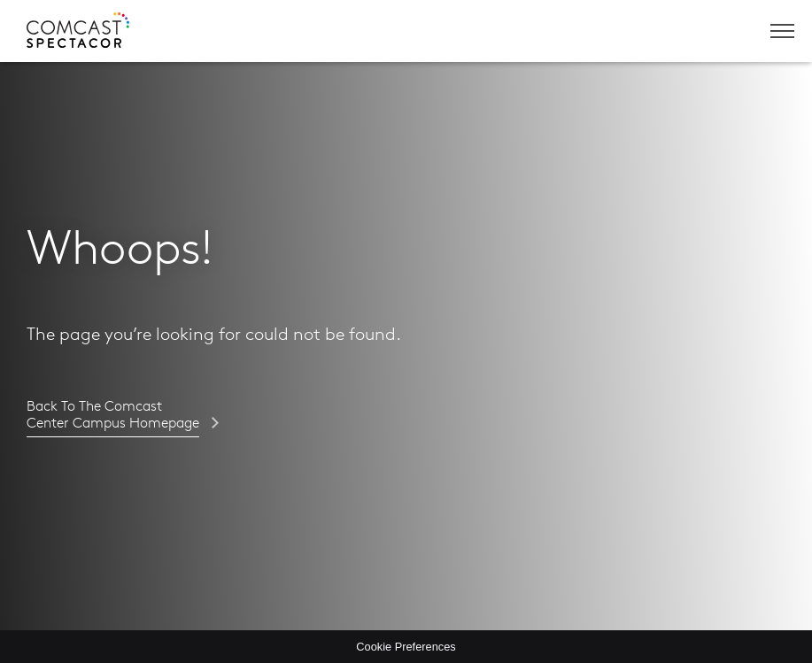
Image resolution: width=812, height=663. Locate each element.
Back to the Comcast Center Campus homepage (113, 415)
